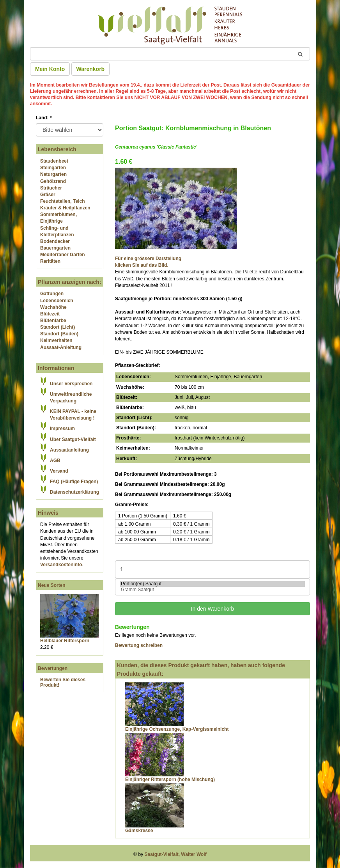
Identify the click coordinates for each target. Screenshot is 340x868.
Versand (59, 471)
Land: (44, 118)
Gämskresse (139, 831)
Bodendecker (55, 241)
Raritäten (50, 261)
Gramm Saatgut (212, 590)
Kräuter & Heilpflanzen (65, 208)
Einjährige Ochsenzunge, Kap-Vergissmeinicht (177, 729)
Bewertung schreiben (139, 645)
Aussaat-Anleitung (61, 347)
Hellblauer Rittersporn (65, 641)
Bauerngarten (55, 248)
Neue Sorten (52, 585)
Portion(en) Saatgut (212, 584)
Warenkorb (91, 69)
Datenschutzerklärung (74, 492)
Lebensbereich (57, 301)
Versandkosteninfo (61, 565)
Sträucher (51, 188)
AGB (55, 461)
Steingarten (53, 168)
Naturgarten (53, 174)
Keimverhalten (56, 340)
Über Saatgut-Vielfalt (73, 439)
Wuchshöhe (53, 307)
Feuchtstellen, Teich (62, 201)
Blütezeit (50, 314)
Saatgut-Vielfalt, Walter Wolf (176, 854)
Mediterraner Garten (63, 255)
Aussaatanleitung (69, 450)
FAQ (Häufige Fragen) (74, 482)
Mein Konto (50, 69)
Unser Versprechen (71, 384)
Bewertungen (53, 668)
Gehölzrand (53, 181)
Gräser (48, 195)
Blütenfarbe (53, 321)
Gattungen (52, 294)
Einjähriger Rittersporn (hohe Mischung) (170, 779)
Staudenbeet (54, 161)
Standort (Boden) (59, 334)
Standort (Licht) (58, 327)
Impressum (62, 429)
